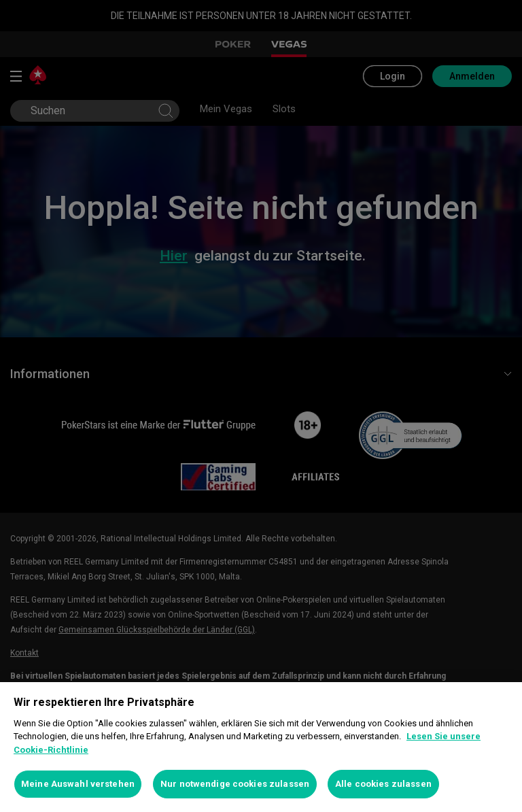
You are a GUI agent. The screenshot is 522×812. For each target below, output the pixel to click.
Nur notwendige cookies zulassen (235, 784)
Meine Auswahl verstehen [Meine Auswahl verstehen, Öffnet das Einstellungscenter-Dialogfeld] (78, 784)
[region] (261, 747)
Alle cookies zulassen (383, 784)
